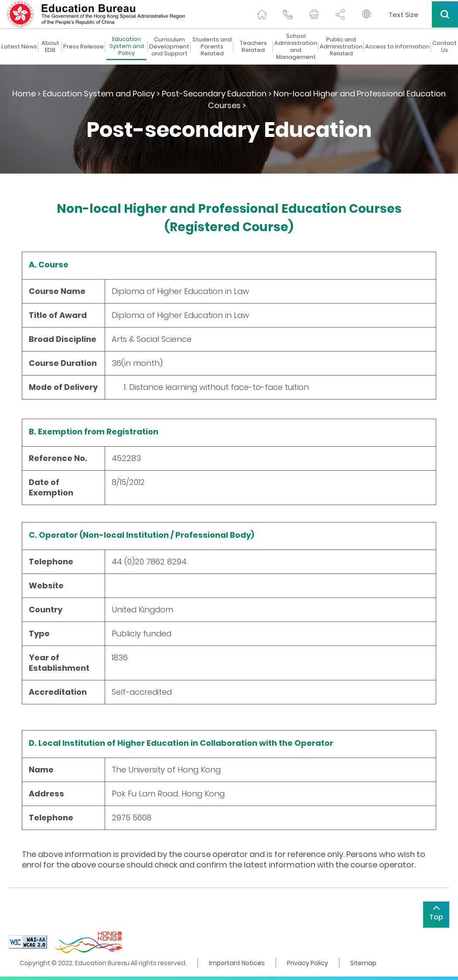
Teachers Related (253, 47)
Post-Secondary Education (214, 94)
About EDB (50, 47)
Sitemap (363, 963)
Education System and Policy (127, 46)
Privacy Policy (308, 963)
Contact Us (444, 47)
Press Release (84, 47)
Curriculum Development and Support (169, 47)
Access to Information (397, 47)
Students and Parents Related (212, 47)
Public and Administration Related (341, 47)
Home (24, 94)
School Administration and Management (296, 47)
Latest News (19, 47)
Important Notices (237, 963)
